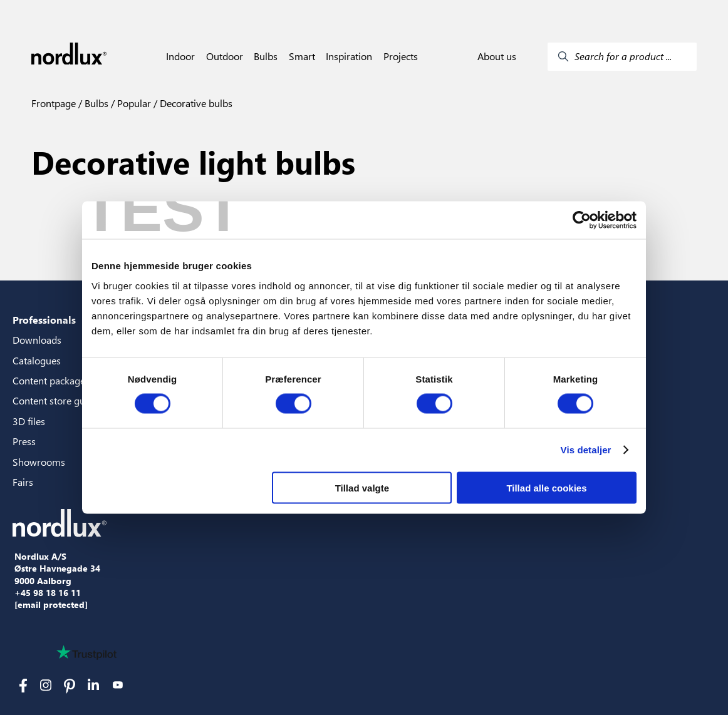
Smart (302, 56)
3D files (29, 421)
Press (24, 441)
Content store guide (55, 400)
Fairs (23, 482)
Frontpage (54, 103)
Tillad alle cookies (546, 487)
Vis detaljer (586, 450)
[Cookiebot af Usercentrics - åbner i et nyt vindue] (582, 220)
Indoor (180, 56)
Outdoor (225, 56)
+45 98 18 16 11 (48, 593)
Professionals (44, 320)
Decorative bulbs (195, 103)
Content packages (51, 380)
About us (497, 56)
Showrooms (39, 462)
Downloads (37, 340)
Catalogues (37, 360)
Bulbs (266, 56)
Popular (133, 103)
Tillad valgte (362, 487)
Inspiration (349, 56)
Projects (401, 56)
